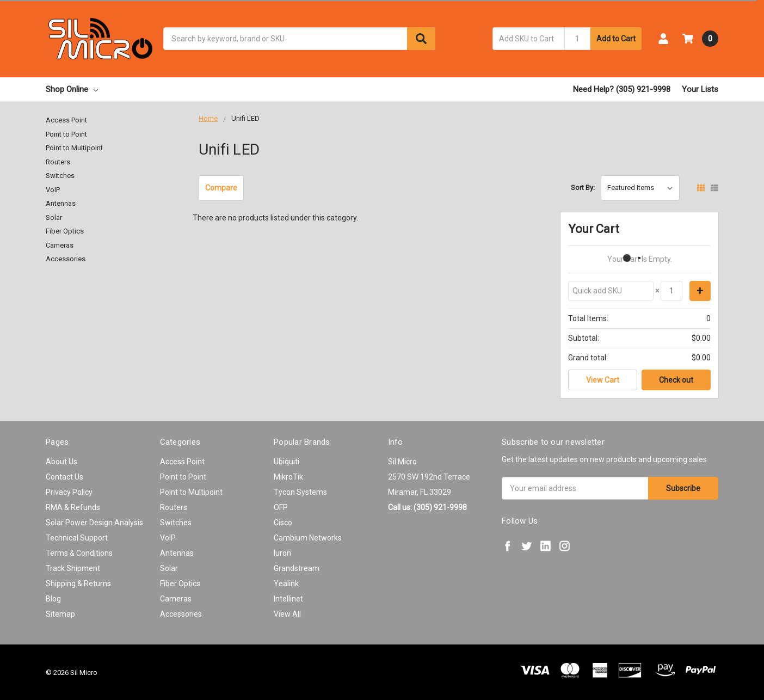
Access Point (66, 120)
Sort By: (583, 188)
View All (287, 614)
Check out (676, 380)
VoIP (53, 190)
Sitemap (60, 614)
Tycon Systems (300, 492)
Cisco (283, 523)
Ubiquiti (286, 462)
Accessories (66, 259)
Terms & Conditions (79, 553)
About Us (61, 462)
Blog (53, 599)
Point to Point (66, 134)
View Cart (603, 380)
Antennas (61, 203)
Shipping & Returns (78, 584)
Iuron (282, 553)
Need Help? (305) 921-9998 (622, 89)
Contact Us (64, 477)
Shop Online (72, 89)
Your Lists (700, 89)
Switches (60, 176)
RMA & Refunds (73, 507)
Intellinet (288, 599)
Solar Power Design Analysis (94, 523)
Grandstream (297, 568)
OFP (281, 507)
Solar (54, 217)
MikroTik (288, 477)
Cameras (60, 245)
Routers (58, 162)
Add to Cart (616, 39)
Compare (221, 188)
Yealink (286, 584)
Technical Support (77, 538)
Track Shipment (73, 568)
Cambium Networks (308, 538)
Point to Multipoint (74, 148)
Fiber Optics (65, 231)
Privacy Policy (69, 492)
